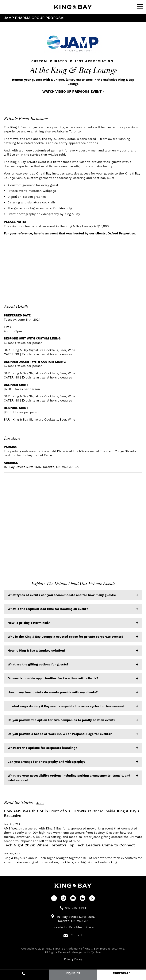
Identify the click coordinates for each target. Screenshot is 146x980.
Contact (73, 935)
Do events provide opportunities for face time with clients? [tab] (53, 678)
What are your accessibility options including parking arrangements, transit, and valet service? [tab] (69, 778)
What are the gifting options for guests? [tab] (38, 664)
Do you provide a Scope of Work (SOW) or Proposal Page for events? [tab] (60, 734)
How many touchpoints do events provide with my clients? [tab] (53, 692)
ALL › (40, 803)
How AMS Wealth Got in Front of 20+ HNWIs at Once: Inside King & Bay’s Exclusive (72, 813)
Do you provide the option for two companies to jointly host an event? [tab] (61, 720)
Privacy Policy (73, 959)
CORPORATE (122, 973)
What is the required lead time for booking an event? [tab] (48, 609)
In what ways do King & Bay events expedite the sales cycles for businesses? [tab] (66, 706)
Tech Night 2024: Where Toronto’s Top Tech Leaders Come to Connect (69, 845)
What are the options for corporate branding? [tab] (42, 748)
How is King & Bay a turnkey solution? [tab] (37, 651)
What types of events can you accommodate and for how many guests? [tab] (62, 595)
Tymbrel (96, 952)
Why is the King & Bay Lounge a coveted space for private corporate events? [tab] (65, 637)
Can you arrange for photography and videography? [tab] (47, 762)
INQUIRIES (73, 973)
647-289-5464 (76, 908)
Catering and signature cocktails (31, 202)
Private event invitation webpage (32, 191)
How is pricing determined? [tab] (29, 623)
